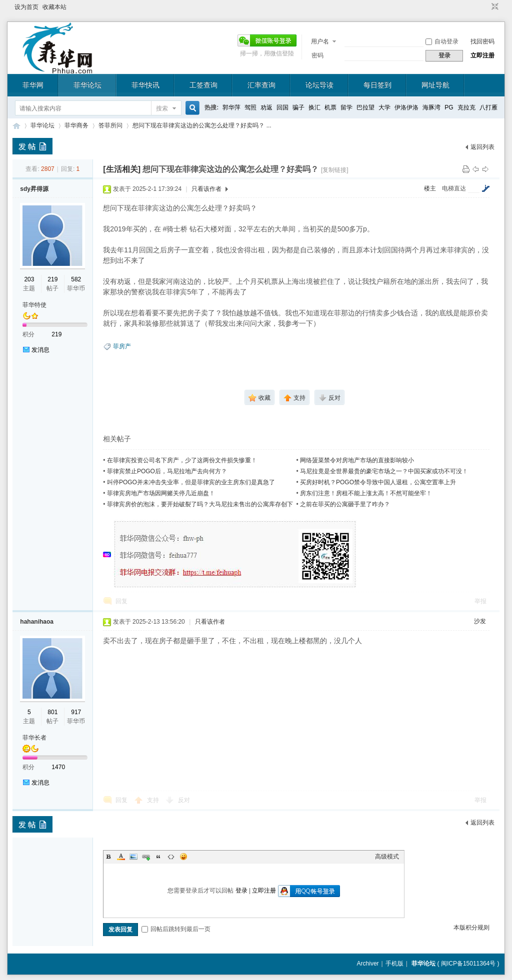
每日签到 (377, 85)
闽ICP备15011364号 (468, 964)
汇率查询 (261, 85)
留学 (346, 107)
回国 (282, 107)
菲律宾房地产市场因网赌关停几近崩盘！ (161, 493)
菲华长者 (34, 738)
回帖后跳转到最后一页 (176, 929)
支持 (154, 800)
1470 (58, 767)
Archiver (368, 964)
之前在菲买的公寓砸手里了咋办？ (345, 504)
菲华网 (33, 85)
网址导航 (435, 85)
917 (76, 712)
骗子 (298, 107)
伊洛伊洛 (406, 107)
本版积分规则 (471, 928)
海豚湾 (431, 107)
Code (171, 857)
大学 (384, 107)
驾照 (250, 107)
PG (449, 107)
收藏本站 (54, 7)
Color (121, 857)
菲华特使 (34, 305)
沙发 (480, 621)
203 (29, 279)
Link (146, 857)
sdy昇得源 (34, 189)
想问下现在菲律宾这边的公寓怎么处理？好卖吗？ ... (202, 125)
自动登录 (442, 41)
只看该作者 (206, 189)
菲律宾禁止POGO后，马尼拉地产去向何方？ (167, 471)
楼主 (430, 188)
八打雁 (488, 107)
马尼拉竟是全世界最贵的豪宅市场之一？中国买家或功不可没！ (384, 471)
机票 (330, 107)
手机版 (394, 964)
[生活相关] (122, 169)
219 (52, 279)
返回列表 (482, 147)
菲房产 (122, 346)
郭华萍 (231, 107)
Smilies (183, 857)
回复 (121, 601)
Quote (158, 857)
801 (52, 712)
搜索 (162, 108)
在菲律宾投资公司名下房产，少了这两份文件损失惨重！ (182, 460)
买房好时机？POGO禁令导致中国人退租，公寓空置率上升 (378, 482)
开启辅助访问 (485, 7)
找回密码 (482, 41)
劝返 (266, 107)
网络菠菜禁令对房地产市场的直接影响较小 (357, 460)
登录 (241, 891)
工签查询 (203, 85)
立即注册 (482, 55)
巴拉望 (365, 107)
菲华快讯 (145, 85)
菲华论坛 (87, 85)
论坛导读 (319, 85)
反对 (184, 800)
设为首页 (26, 7)
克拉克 (466, 107)
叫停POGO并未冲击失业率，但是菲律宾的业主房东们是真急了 (191, 482)
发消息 (40, 350)
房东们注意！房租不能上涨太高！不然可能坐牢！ (366, 493)
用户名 (320, 41)
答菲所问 (110, 125)
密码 (317, 55)
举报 (480, 601)
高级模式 (387, 857)
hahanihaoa (37, 622)
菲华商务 (76, 125)
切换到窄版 (494, 7)
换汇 (314, 107)
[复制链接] (335, 170)
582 (76, 279)
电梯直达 (454, 188)
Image (133, 857)
